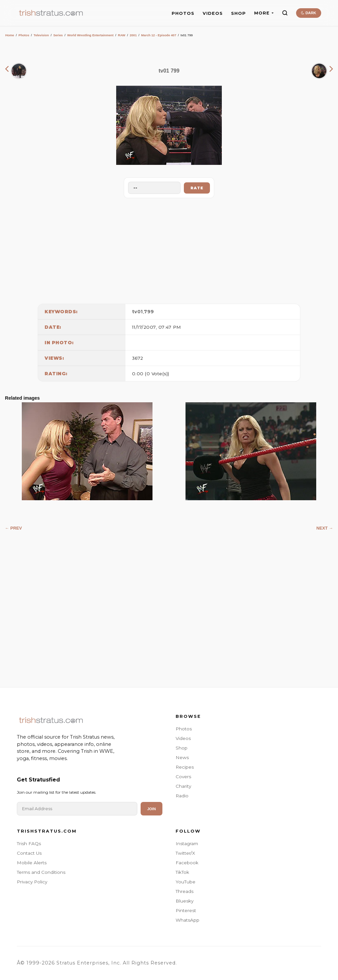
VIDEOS (213, 13)
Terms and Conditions (41, 872)
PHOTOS (183, 13)
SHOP (238, 13)
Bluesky (185, 901)
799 (149, 312)
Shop (182, 748)
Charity (183, 786)
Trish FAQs (29, 843)
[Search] (285, 13)
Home (10, 35)
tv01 (137, 312)
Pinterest (186, 910)
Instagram (187, 843)
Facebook (187, 863)
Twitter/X (185, 853)
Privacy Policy (32, 882)
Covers (183, 777)
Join (152, 809)
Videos (183, 738)
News (182, 757)
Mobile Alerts (32, 863)
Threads (185, 891)
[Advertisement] (169, 249)
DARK (308, 13)
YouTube (186, 882)
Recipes (185, 767)
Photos (24, 35)
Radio (182, 796)
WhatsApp (187, 920)
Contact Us (29, 853)
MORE (264, 13)
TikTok (182, 872)
